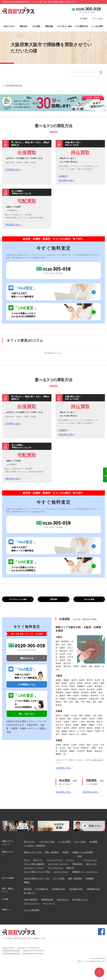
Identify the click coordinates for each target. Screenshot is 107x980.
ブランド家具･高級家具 (34, 870)
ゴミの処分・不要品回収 (34, 852)
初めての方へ (10, 26)
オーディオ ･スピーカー (58, 870)
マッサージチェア (55, 866)
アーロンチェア (90, 866)
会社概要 (84, 18)
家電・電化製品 (52, 859)
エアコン (70, 866)
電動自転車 (77, 870)
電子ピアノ (38, 866)
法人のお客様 (89, 601)
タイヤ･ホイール (55, 874)
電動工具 (70, 874)
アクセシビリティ (31, 910)
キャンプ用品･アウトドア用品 (37, 878)
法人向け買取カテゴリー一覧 (36, 885)
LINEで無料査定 (31, 906)
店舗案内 (63, 176)
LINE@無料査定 (103, 498)
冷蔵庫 (65, 859)
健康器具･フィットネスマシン (85, 878)
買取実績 (49, 26)
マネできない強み (64, 26)
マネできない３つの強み (18, 602)
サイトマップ (49, 910)
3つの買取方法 (81, 26)
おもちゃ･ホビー (61, 878)
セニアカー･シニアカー (34, 874)
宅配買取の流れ (13, 225)
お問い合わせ (97, 766)
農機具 (27, 889)
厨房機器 (90, 885)
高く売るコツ (30, 899)
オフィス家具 (59, 885)
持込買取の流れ (66, 180)
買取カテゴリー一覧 (32, 859)
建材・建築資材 (75, 885)
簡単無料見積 (47, 906)
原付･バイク (91, 870)
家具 (80, 862)
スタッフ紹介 (97, 18)
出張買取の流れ (13, 170)
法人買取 (36, 26)
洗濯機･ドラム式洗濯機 (82, 859)
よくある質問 (97, 26)
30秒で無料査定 (103, 476)
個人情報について (80, 906)
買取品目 (24, 26)
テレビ (27, 866)
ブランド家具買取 (31, 916)
